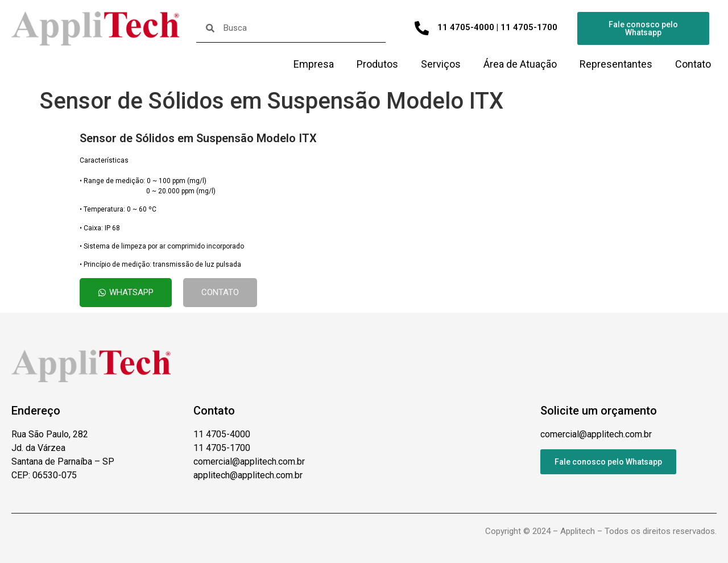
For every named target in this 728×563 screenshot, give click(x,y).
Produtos (377, 64)
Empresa (314, 64)
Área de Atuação (520, 64)
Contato (693, 64)
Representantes (616, 64)
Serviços (441, 64)
